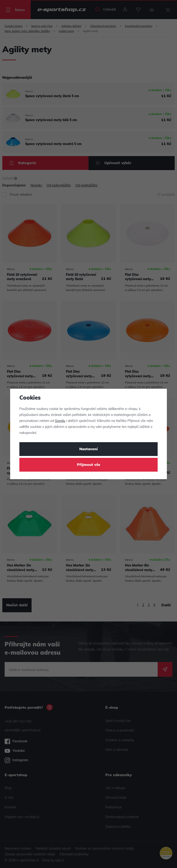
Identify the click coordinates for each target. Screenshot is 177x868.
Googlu (60, 421)
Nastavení (88, 449)
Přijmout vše (89, 465)
